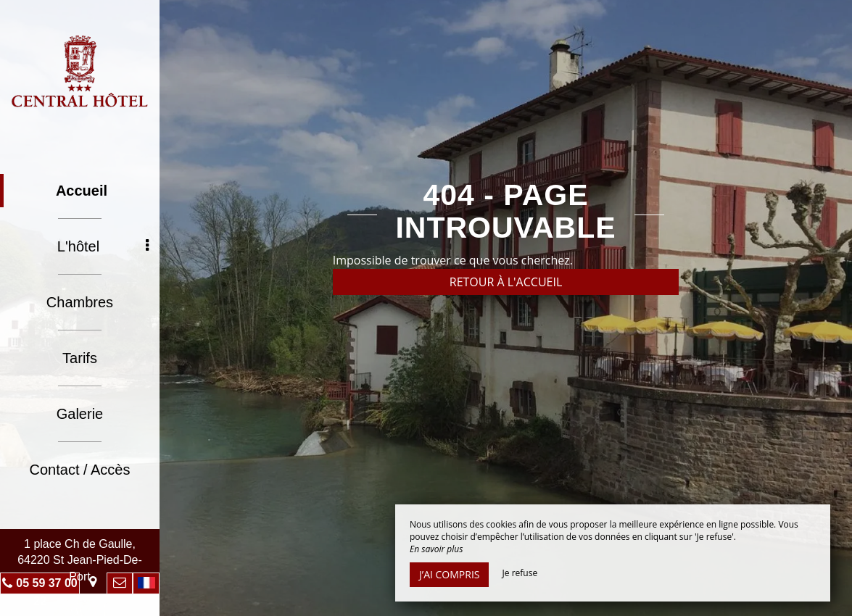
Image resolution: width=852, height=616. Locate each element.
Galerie (80, 414)
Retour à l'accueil (506, 282)
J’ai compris (449, 574)
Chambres (80, 302)
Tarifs (80, 358)
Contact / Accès (80, 470)
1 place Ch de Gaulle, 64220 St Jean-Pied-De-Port (80, 560)
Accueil (82, 191)
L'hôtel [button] (103, 246)
